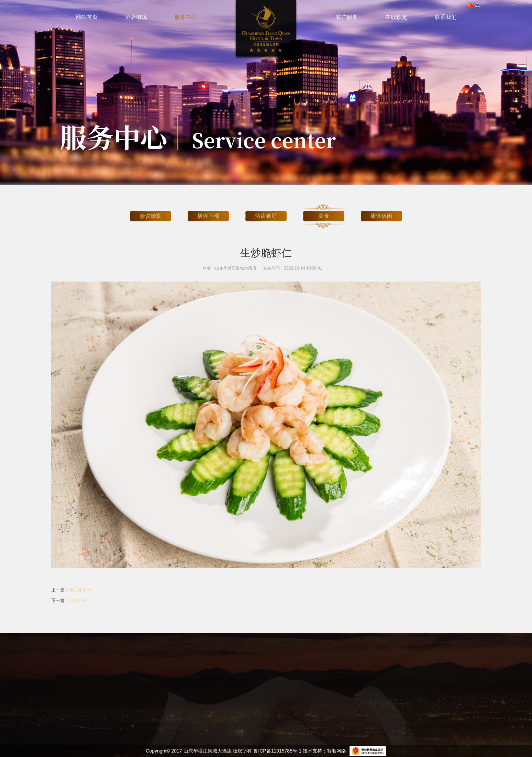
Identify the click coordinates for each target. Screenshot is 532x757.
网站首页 (87, 17)
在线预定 (396, 17)
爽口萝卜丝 (80, 590)
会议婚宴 (151, 211)
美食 (324, 211)
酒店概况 (136, 17)
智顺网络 (336, 751)
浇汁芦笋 (78, 600)
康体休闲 (381, 211)
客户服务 (347, 17)
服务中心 (186, 17)
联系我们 (446, 17)
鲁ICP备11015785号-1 (277, 751)
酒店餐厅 (266, 211)
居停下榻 (208, 211)
